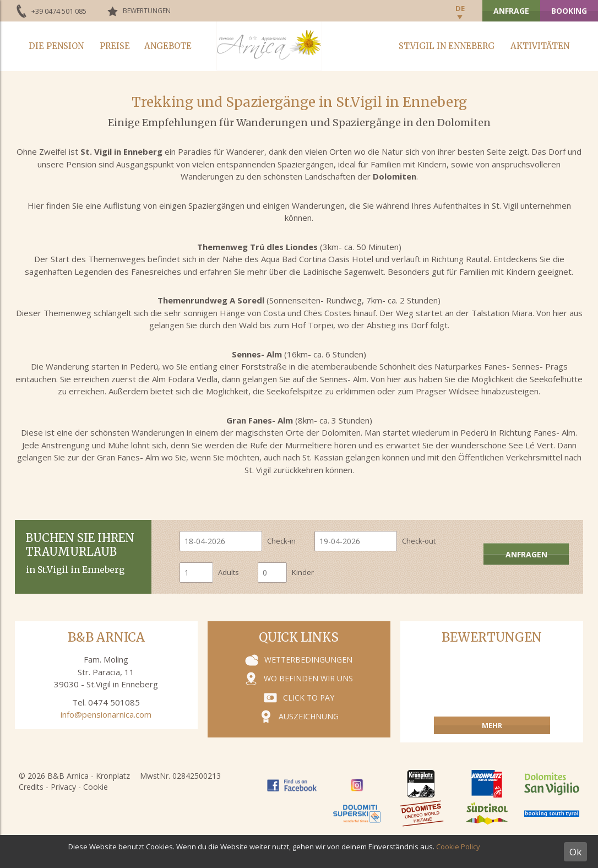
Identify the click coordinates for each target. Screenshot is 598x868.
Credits (31, 787)
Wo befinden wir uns (308, 678)
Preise (115, 46)
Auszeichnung (309, 716)
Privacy (63, 787)
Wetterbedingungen (308, 660)
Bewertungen (147, 11)
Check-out (419, 541)
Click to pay (309, 698)
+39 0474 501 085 (59, 11)
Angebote (168, 46)
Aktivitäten (540, 46)
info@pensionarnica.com (106, 714)
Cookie (96, 787)
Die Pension (56, 46)
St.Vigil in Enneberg (447, 46)
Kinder (303, 572)
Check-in (281, 541)
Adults (229, 572)
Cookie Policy (458, 847)
